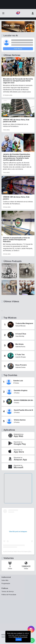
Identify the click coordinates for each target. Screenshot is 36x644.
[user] (33, 13)
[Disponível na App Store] (18, 451)
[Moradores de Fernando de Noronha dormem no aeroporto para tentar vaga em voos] (18, 77)
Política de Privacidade (9, 595)
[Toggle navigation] (3, 13)
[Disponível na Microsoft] (18, 467)
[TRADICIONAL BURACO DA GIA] (27, 271)
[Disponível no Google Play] (18, 443)
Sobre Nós (5, 580)
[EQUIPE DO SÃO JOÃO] (27, 287)
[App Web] (18, 436)
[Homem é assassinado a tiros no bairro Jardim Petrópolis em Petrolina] (18, 234)
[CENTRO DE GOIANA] (9, 271)
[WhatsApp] (32, 640)
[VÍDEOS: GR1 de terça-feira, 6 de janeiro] (18, 193)
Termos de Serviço (8, 591)
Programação (6, 583)
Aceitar (19, 639)
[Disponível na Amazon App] (18, 459)
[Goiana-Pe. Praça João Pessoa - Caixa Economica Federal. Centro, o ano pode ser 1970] (9, 287)
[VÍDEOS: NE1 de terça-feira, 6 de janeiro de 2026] (18, 116)
